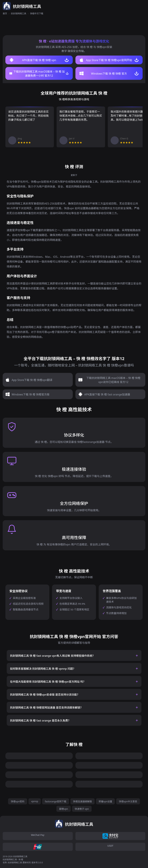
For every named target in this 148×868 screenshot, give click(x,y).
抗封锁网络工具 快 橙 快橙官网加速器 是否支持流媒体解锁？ (47, 708)
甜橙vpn (63, 809)
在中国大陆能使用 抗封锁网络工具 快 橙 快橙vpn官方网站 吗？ (48, 682)
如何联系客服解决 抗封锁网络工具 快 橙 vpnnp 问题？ (43, 669)
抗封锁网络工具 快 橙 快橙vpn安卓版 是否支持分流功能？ (45, 695)
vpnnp (35, 801)
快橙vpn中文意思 (128, 801)
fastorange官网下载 (55, 801)
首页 (5, 13)
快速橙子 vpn (82, 809)
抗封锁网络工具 (19, 13)
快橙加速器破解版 (83, 801)
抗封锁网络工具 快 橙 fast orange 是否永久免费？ (40, 721)
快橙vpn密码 (18, 801)
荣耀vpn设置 (105, 801)
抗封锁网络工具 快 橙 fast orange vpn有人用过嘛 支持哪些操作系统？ (53, 656)
